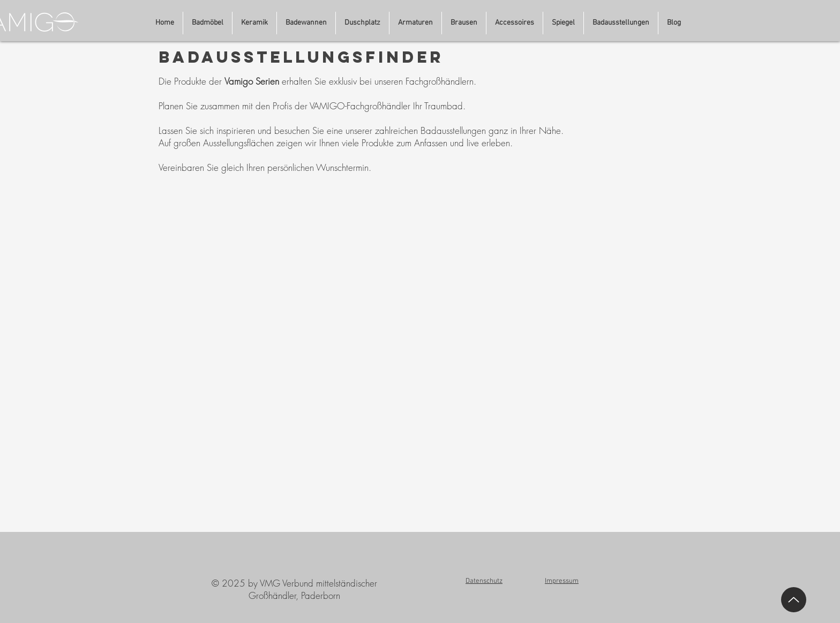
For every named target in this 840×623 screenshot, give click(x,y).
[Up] (794, 600)
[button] (621, 23)
